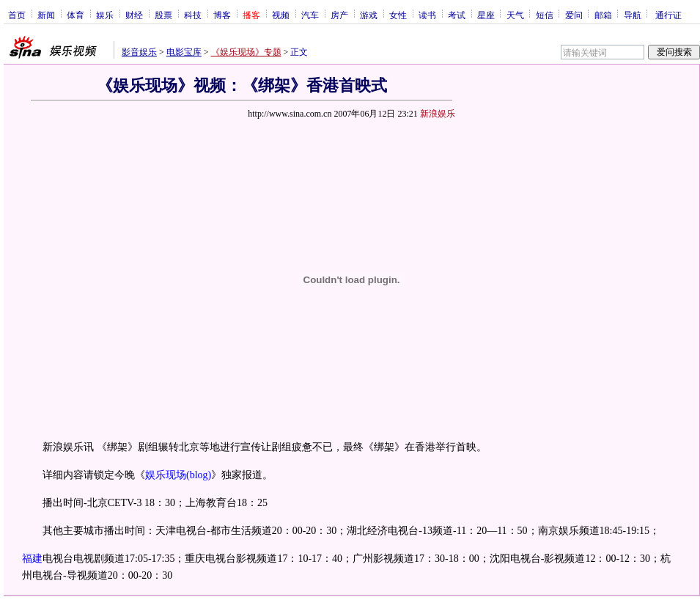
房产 (339, 15)
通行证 (668, 15)
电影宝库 (184, 52)
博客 (222, 15)
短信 (545, 15)
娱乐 (105, 15)
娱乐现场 (166, 475)
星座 (486, 15)
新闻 (46, 15)
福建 (32, 559)
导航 (633, 15)
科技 (193, 15)
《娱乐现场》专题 (246, 52)
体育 (75, 15)
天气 (515, 15)
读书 (427, 15)
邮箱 (603, 15)
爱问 (574, 15)
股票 (163, 15)
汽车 (310, 15)
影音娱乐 (139, 52)
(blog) (199, 475)
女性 (398, 15)
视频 (281, 15)
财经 (134, 15)
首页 (17, 15)
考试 (457, 15)
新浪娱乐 (438, 114)
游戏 (369, 15)
